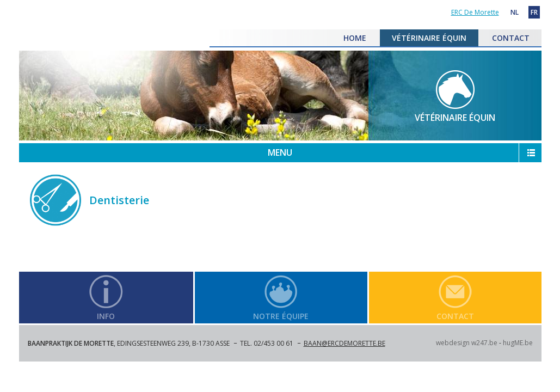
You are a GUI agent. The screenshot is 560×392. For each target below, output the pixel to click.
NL (515, 12)
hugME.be (518, 343)
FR (534, 12)
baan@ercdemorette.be (344, 343)
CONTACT (511, 38)
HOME (355, 38)
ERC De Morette (114, 55)
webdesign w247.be (467, 343)
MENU (280, 152)
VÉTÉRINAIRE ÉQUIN (429, 38)
